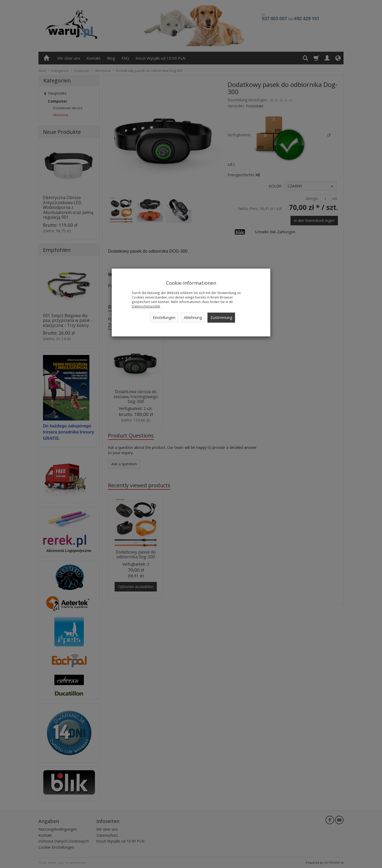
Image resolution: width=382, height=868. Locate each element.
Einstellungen (164, 317)
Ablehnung (193, 317)
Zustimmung (221, 317)
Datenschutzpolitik (146, 306)
